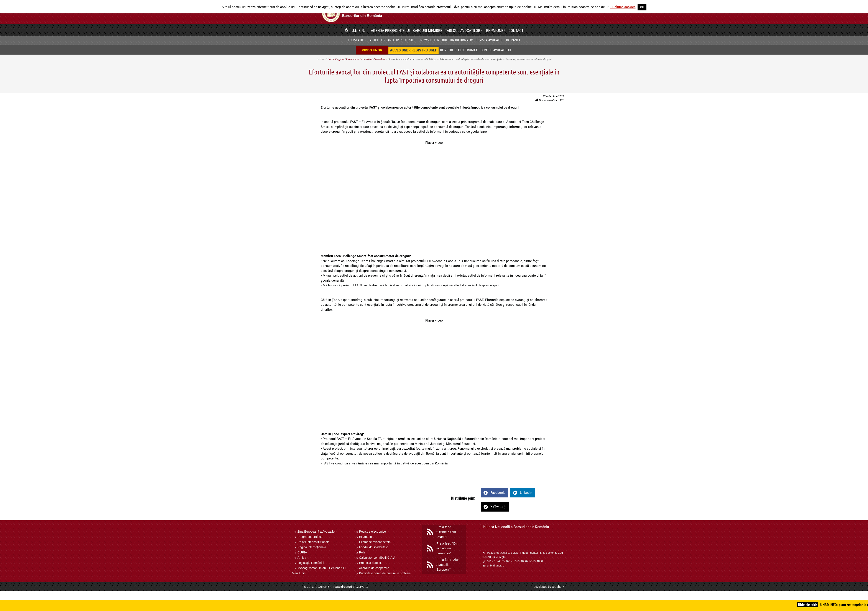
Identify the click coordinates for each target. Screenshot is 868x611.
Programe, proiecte (310, 537)
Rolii (362, 552)
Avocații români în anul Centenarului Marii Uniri (319, 571)
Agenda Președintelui (390, 31)
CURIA (302, 552)
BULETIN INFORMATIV (457, 40)
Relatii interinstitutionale (314, 542)
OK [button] (642, 7)
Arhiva (302, 558)
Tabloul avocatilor (463, 31)
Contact (516, 31)
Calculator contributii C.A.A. (378, 558)
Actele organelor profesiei (392, 40)
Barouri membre (427, 31)
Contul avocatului (496, 50)
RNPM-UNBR (496, 31)
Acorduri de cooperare (374, 568)
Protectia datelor (370, 563)
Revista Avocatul (489, 40)
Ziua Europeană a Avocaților (317, 532)
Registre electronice (373, 532)
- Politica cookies (623, 7)
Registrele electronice (459, 50)
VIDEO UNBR (372, 50)
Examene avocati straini (375, 542)
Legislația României (311, 563)
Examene (366, 537)
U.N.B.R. (358, 31)
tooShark (558, 587)
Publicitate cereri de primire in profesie (385, 573)
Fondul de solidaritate (374, 547)
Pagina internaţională (312, 547)
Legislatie (356, 40)
